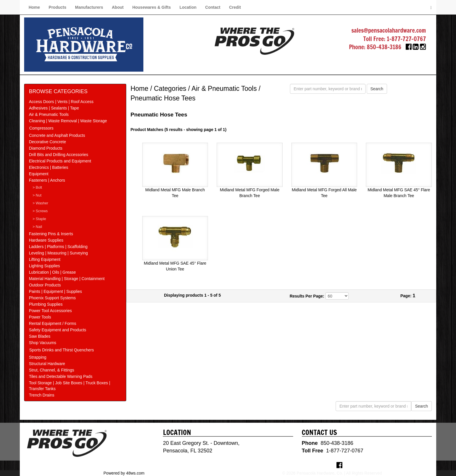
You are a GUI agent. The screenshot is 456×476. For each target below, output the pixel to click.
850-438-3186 (384, 47)
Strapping (38, 357)
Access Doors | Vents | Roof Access (61, 102)
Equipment (39, 174)
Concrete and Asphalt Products (57, 135)
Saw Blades (40, 336)
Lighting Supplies (44, 266)
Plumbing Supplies (46, 304)
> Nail (37, 227)
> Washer (40, 203)
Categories (170, 89)
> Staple (39, 219)
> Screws (40, 211)
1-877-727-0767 (406, 39)
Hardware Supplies (46, 240)
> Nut (37, 195)
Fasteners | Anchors (47, 180)
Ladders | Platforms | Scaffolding (58, 247)
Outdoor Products (45, 285)
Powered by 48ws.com (124, 473)
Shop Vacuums (42, 343)
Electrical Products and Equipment (60, 161)
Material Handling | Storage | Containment (67, 279)
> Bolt (37, 187)
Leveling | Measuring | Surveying (58, 253)
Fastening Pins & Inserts (51, 234)
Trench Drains (41, 395)
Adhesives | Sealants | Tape (54, 108)
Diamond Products (46, 148)
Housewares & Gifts (152, 7)
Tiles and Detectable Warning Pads (60, 376)
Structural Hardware (47, 364)
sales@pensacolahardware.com (389, 30)
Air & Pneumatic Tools (49, 114)
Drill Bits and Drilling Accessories (58, 155)
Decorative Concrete (47, 142)
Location (188, 7)
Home (34, 7)
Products (57, 7)
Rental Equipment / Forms (52, 323)
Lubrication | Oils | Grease (52, 272)
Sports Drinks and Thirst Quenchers (61, 350)
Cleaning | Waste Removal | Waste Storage (68, 121)
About (117, 7)
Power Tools (40, 317)
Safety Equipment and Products (57, 330)
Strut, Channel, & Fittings (51, 370)
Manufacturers (89, 7)
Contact (213, 7)
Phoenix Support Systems (52, 298)
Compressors (41, 128)
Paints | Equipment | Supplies (55, 291)
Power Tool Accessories (50, 311)
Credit (235, 7)
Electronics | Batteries (48, 167)
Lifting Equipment (44, 259)
